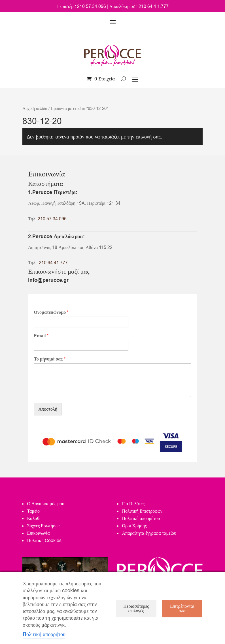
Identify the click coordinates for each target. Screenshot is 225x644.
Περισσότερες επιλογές (136, 609)
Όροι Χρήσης (134, 526)
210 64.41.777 (53, 263)
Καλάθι (34, 519)
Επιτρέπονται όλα (182, 609)
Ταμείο (33, 511)
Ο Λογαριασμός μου (45, 504)
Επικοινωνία (38, 533)
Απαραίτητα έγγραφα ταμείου (149, 533)
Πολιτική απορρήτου (141, 519)
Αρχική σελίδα (35, 108)
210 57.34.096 (52, 219)
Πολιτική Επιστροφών (142, 511)
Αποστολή (48, 409)
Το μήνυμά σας (49, 359)
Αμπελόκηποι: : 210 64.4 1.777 (139, 7)
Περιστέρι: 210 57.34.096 (81, 7)
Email (41, 336)
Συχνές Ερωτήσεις (44, 526)
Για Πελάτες (133, 504)
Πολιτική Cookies (44, 541)
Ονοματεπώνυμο (51, 313)
